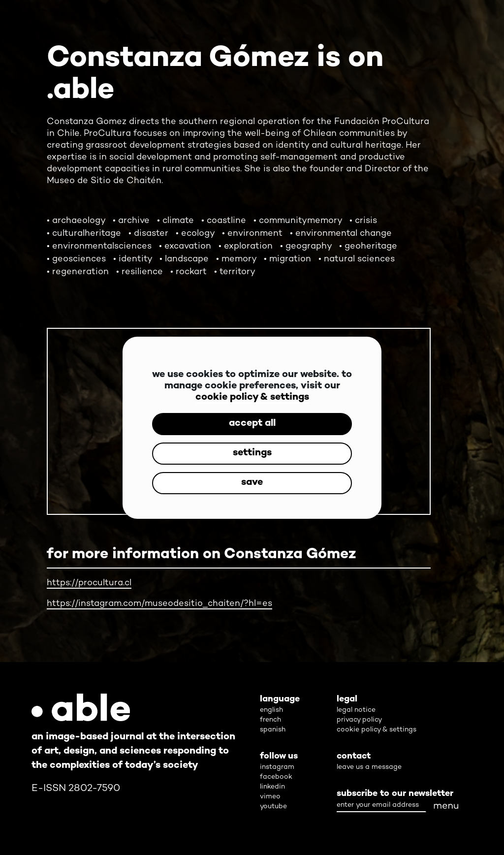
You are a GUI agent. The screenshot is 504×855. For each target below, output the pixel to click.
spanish (273, 730)
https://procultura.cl (89, 583)
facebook (276, 777)
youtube (273, 807)
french (270, 720)
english (271, 710)
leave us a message (369, 767)
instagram (277, 767)
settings (252, 453)
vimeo (270, 797)
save (252, 483)
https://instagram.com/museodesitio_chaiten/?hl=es (159, 604)
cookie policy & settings (252, 397)
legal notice (356, 710)
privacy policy (359, 720)
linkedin (272, 787)
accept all (252, 424)
